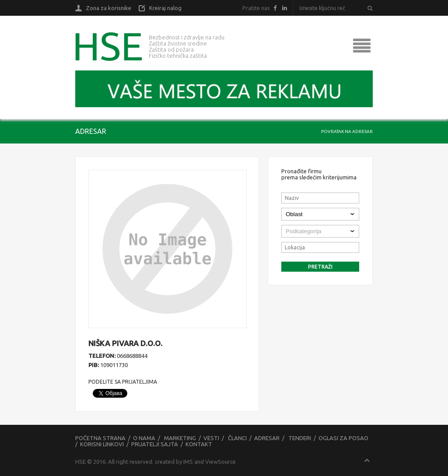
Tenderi (300, 438)
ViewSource (220, 462)
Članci (237, 438)
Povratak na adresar (347, 131)
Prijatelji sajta (155, 444)
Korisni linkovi (102, 444)
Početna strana (100, 438)
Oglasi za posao (343, 438)
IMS (188, 462)
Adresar (267, 438)
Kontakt (199, 444)
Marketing (180, 438)
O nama (144, 438)
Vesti (211, 438)
